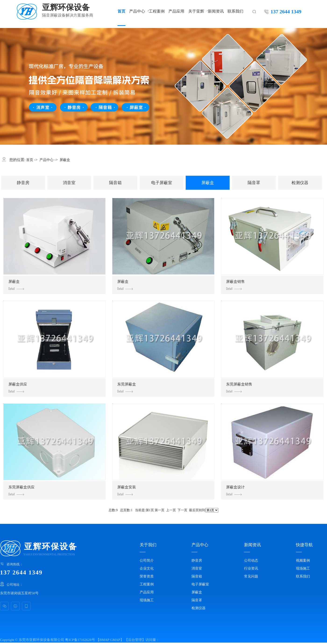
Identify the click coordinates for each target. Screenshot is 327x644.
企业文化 (147, 568)
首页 (121, 11)
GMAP (115, 640)
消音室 (69, 183)
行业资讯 (251, 568)
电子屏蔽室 (162, 183)
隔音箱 (115, 183)
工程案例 (157, 11)
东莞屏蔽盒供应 (21, 490)
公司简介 (147, 560)
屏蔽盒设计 (235, 490)
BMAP (104, 640)
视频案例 (303, 560)
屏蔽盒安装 (127, 490)
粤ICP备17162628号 (80, 640)
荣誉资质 (147, 576)
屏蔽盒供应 (18, 387)
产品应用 (176, 11)
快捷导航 (304, 545)
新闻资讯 (216, 11)
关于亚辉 (196, 11)
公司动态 (251, 560)
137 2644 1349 (286, 11)
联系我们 (235, 11)
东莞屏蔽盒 (127, 387)
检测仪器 (300, 183)
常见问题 (251, 576)
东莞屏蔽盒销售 (239, 387)
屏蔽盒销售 (235, 285)
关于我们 (148, 545)
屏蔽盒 (65, 160)
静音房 (23, 183)
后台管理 (135, 640)
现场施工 (147, 600)
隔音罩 (254, 183)
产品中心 (137, 11)
